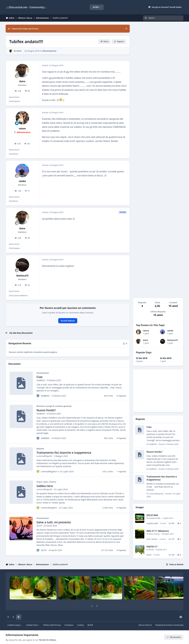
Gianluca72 (173, 340)
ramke (170, 331)
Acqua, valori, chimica (46, 482)
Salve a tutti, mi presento (54, 522)
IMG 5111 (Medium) (158, 531)
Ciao (40, 377)
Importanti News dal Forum (23, 29)
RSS (90, 625)
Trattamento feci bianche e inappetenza (64, 453)
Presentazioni (43, 373)
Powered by (169, 625)
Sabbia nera (45, 486)
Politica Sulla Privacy (52, 625)
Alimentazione (49, 51)
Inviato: (169, 444)
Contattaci (69, 625)
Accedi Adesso (68, 321)
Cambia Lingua (15, 625)
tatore (146, 331)
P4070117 (152, 547)
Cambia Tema (33, 625)
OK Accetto (174, 637)
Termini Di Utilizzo (47, 640)
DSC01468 (152, 515)
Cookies (81, 625)
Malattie (40, 449)
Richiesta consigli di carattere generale (54, 406)
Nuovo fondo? (46, 410)
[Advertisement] (158, 391)
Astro (146, 340)
